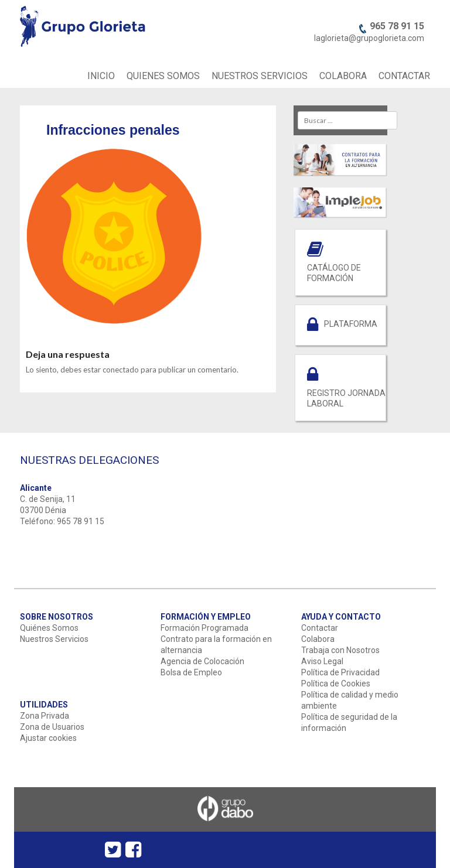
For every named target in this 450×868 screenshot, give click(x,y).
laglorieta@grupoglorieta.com (369, 38)
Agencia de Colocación (202, 661)
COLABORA (343, 76)
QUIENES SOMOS (163, 76)
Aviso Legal (322, 661)
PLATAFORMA (351, 324)
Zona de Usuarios (52, 727)
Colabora (318, 639)
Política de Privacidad (340, 672)
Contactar (320, 628)
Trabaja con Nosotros (340, 650)
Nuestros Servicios (54, 639)
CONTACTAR (404, 76)
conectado (121, 370)
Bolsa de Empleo (191, 672)
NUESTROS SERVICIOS (260, 76)
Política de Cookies (336, 684)
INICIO (101, 76)
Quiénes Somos (49, 628)
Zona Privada (45, 716)
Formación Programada (204, 628)
